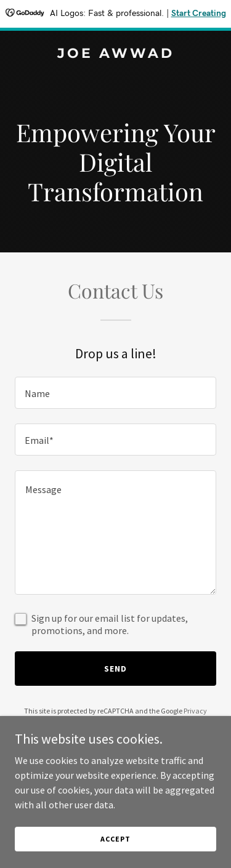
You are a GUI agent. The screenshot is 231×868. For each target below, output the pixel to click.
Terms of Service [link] (123, 722)
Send (115, 669)
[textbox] (115, 393)
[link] (115, 54)
